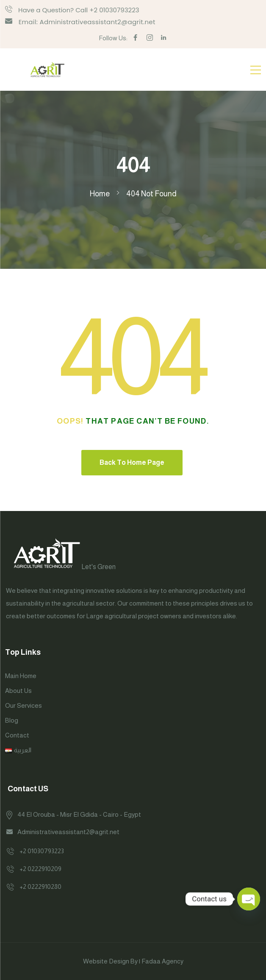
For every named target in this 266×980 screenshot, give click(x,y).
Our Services (24, 705)
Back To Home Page (132, 462)
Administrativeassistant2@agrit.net (68, 832)
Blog (12, 720)
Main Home (21, 676)
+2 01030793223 (42, 851)
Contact (17, 735)
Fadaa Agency (162, 961)
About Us (18, 691)
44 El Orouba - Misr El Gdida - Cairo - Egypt (79, 814)
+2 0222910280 (40, 886)
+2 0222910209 (40, 869)
